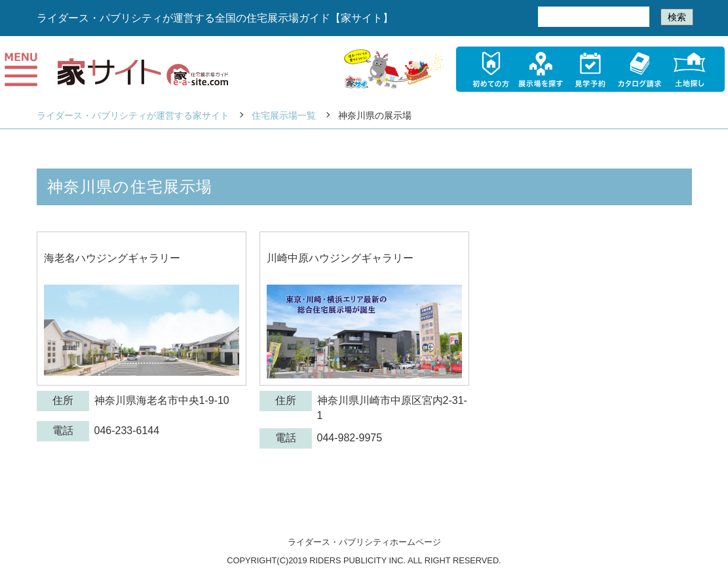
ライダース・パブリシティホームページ (364, 542)
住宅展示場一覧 (284, 115)
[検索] (592, 17)
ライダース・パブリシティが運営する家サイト (133, 115)
